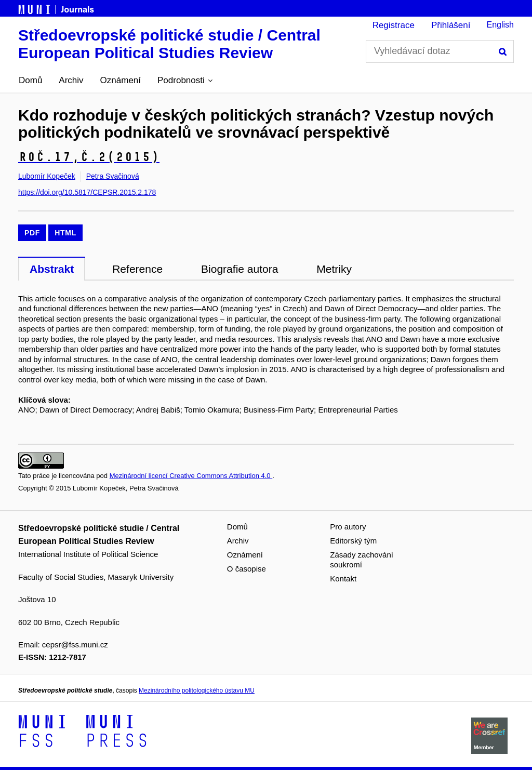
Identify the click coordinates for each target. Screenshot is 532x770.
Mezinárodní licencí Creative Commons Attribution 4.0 (191, 476)
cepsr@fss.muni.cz (75, 645)
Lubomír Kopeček (47, 176)
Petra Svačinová (113, 176)
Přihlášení (451, 25)
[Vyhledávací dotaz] (440, 51)
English (500, 25)
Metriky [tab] (334, 269)
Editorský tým (353, 541)
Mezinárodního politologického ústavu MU (197, 691)
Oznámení (121, 80)
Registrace (394, 25)
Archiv (71, 80)
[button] (185, 81)
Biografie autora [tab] (240, 269)
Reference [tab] (137, 269)
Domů (30, 80)
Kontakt (343, 579)
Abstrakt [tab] (52, 269)
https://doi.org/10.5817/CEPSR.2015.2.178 (87, 192)
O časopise (247, 569)
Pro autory (348, 527)
